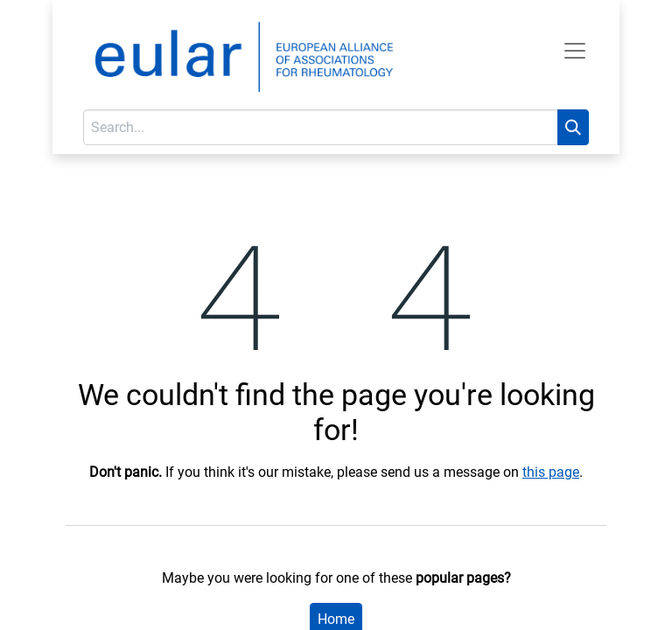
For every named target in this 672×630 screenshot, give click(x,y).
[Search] (573, 127)
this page (551, 472)
